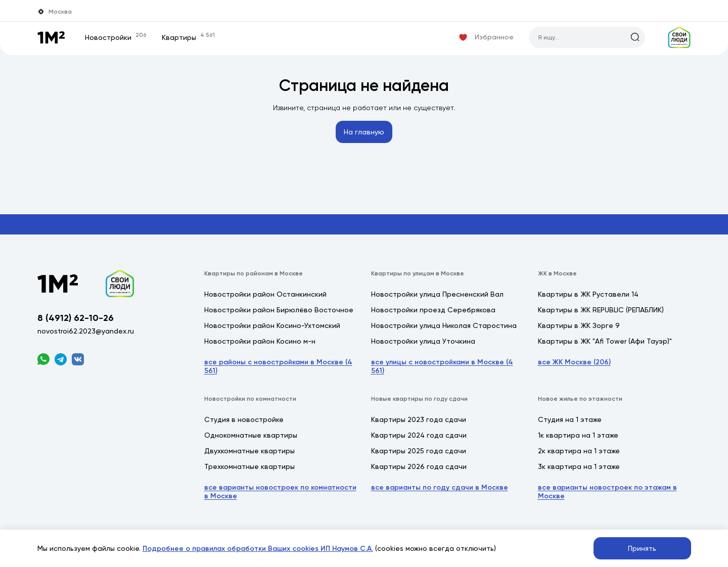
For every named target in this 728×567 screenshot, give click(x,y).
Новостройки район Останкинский (265, 294)
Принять (642, 548)
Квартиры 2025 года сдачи (419, 451)
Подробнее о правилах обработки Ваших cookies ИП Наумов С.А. (258, 549)
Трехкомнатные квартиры (249, 466)
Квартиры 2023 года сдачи (419, 419)
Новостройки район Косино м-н (260, 341)
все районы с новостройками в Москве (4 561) (278, 366)
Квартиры (188, 37)
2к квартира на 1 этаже (579, 451)
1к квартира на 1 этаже (578, 435)
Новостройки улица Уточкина (423, 341)
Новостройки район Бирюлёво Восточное (279, 310)
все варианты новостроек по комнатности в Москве (280, 492)
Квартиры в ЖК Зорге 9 (579, 325)
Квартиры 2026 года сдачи (419, 466)
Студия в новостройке (244, 419)
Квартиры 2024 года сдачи (419, 435)
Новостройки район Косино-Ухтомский (272, 325)
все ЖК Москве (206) (574, 362)
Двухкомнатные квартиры (249, 451)
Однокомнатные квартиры (251, 435)
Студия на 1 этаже (570, 419)
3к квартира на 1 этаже (579, 466)
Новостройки (116, 37)
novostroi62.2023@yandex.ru (86, 331)
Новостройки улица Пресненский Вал (437, 294)
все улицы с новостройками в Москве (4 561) (442, 366)
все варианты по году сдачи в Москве (440, 487)
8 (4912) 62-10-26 (76, 318)
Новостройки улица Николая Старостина (444, 325)
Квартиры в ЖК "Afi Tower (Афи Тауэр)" (605, 341)
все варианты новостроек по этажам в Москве (607, 492)
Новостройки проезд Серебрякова (433, 310)
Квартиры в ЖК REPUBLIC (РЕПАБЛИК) (601, 310)
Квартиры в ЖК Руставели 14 (588, 294)
